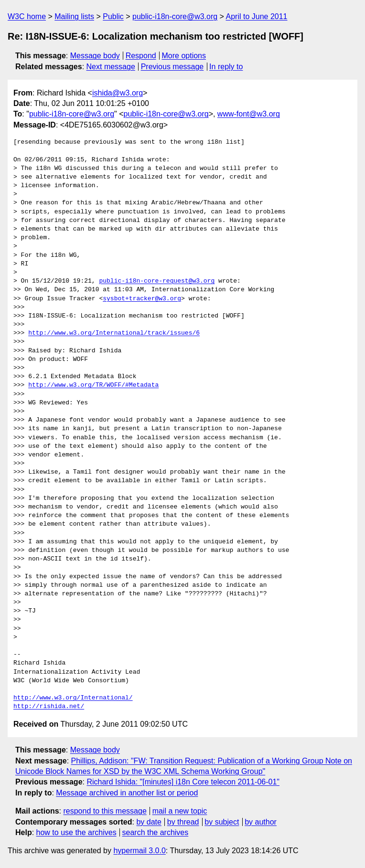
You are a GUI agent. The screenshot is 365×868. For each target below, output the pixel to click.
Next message (111, 67)
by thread (183, 822)
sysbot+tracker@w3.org (142, 299)
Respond (141, 56)
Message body (95, 56)
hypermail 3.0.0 (139, 851)
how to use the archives (76, 832)
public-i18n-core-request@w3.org (157, 281)
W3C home (27, 16)
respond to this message (105, 811)
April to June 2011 (257, 16)
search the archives (156, 832)
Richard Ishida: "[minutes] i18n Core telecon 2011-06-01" (183, 782)
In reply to (226, 67)
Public (113, 16)
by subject (222, 822)
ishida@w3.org (118, 93)
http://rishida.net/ (49, 707)
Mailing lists (74, 16)
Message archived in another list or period (127, 793)
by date (149, 822)
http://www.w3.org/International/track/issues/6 (114, 333)
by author (261, 822)
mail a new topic (180, 811)
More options (184, 56)
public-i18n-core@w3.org (175, 16)
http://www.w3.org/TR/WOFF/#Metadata (93, 385)
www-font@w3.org (249, 114)
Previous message (172, 67)
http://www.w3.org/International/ (73, 698)
